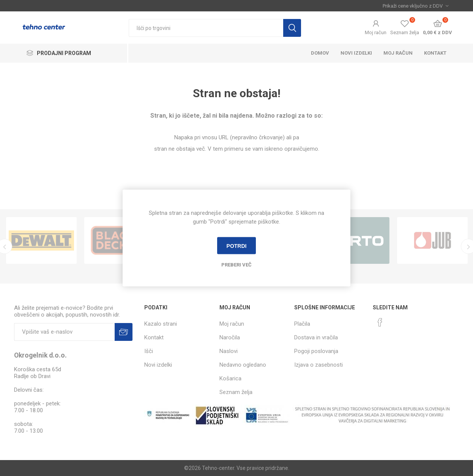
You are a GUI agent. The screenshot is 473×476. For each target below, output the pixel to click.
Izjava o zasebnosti (318, 365)
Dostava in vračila (316, 337)
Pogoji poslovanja (316, 351)
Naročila (230, 337)
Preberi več (236, 265)
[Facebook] (380, 322)
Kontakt (435, 53)
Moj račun (376, 32)
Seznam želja (236, 392)
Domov (320, 53)
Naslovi (229, 351)
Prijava (124, 332)
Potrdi (237, 246)
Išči (292, 28)
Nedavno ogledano (243, 365)
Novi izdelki (356, 53)
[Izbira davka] (415, 6)
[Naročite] (64, 332)
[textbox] (206, 28)
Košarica (230, 378)
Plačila (302, 324)
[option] (41, 240)
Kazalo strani (161, 324)
